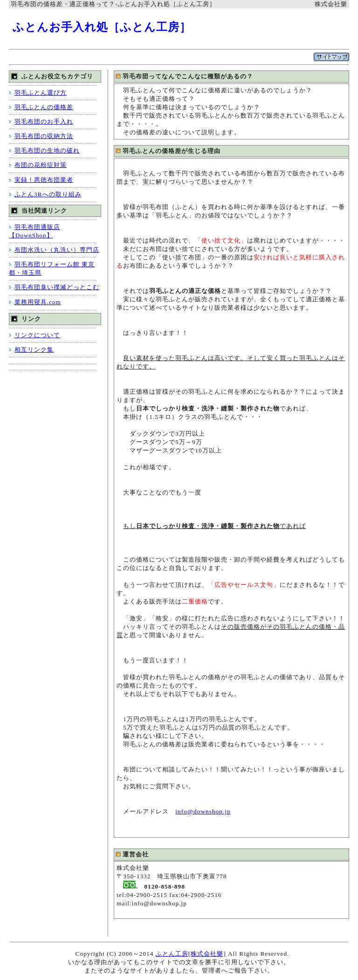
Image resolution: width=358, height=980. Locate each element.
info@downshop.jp (203, 811)
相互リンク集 (34, 350)
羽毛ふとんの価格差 (44, 107)
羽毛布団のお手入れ (44, 122)
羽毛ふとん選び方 (41, 93)
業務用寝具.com (38, 302)
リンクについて (37, 335)
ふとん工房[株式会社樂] (191, 954)
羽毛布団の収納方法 (44, 136)
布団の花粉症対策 (41, 165)
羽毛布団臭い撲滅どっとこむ (57, 287)
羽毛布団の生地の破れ (47, 150)
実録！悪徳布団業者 (44, 180)
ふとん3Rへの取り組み (48, 194)
